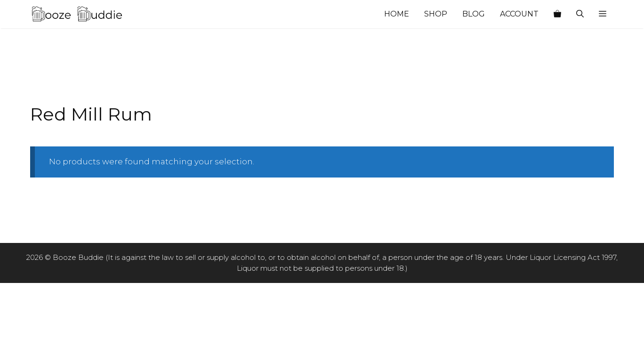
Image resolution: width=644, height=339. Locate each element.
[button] (603, 14)
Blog (474, 14)
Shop (436, 14)
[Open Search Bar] (580, 14)
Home (397, 14)
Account (519, 14)
